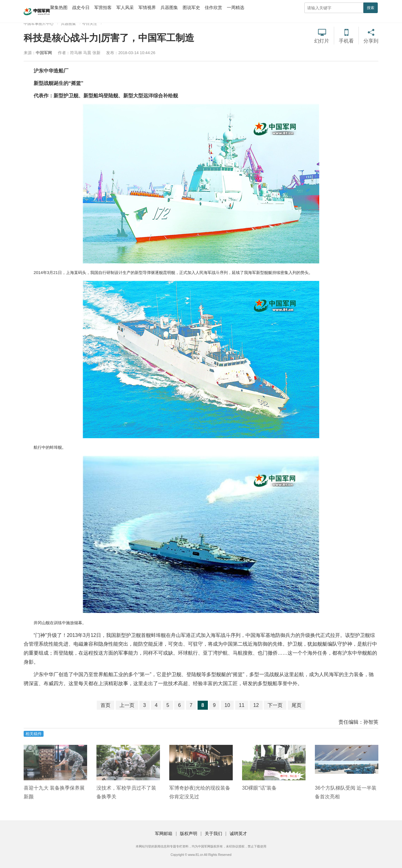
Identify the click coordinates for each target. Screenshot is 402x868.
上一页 (127, 705)
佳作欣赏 (213, 7)
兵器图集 (169, 7)
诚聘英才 (238, 833)
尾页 (297, 705)
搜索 (371, 8)
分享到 (371, 41)
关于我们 (213, 833)
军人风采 (125, 7)
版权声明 (189, 833)
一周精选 (236, 7)
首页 (105, 705)
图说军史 (191, 7)
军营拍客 (103, 7)
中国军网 (44, 53)
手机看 (346, 41)
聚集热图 (59, 7)
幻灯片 (322, 41)
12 (256, 705)
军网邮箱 (164, 833)
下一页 (275, 705)
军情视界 (147, 7)
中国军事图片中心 (39, 24)
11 (242, 705)
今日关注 (90, 24)
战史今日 (81, 7)
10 (227, 705)
